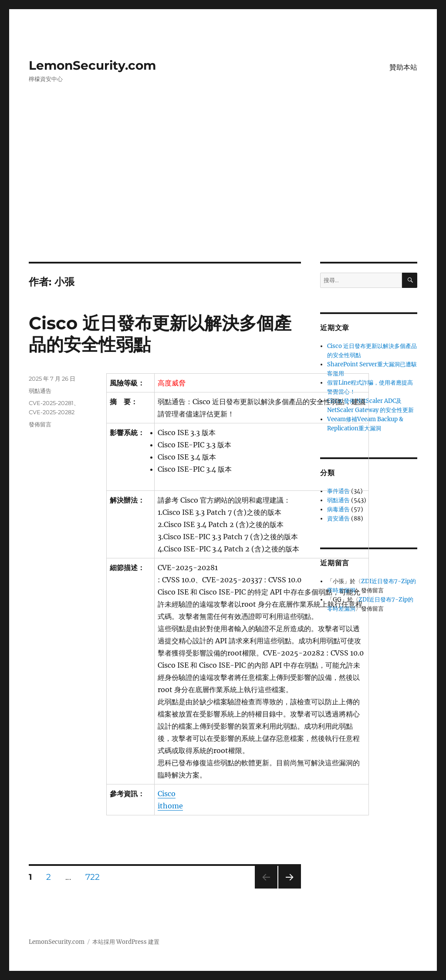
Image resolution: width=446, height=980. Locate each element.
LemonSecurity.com (92, 65)
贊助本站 (403, 67)
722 (93, 878)
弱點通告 (40, 391)
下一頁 (287, 888)
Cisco (167, 794)
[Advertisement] (225, 197)
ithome (170, 806)
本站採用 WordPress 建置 (126, 942)
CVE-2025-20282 (52, 412)
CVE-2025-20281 (51, 403)
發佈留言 (40, 424)
